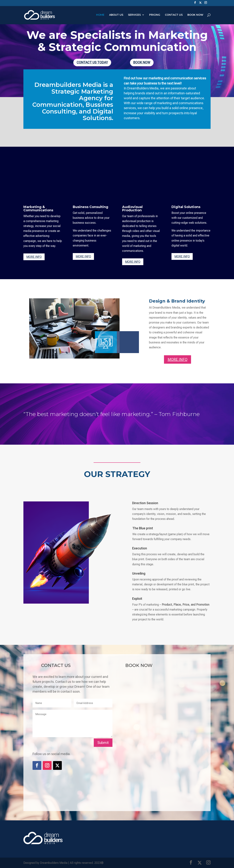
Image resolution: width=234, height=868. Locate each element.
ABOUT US (116, 15)
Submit (103, 743)
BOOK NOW (195, 15)
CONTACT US (174, 15)
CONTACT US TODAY (92, 62)
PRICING (155, 15)
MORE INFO (34, 257)
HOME (100, 15)
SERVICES (134, 15)
